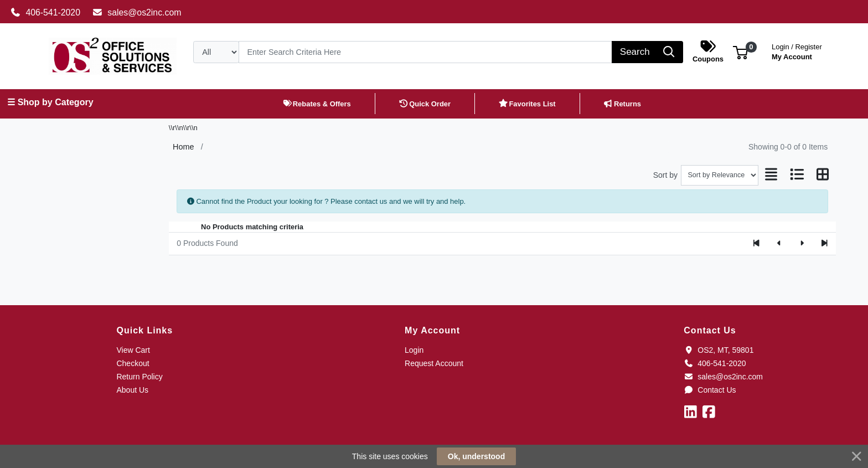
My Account (797, 51)
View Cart (133, 350)
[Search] (425, 52)
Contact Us (710, 390)
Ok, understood (476, 456)
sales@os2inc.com (137, 12)
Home (183, 147)
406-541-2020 (45, 12)
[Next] (802, 244)
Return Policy (139, 377)
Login (414, 350)
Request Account (434, 363)
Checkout (133, 363)
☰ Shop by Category (50, 102)
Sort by (665, 175)
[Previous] (779, 244)
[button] (740, 52)
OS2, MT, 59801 (719, 350)
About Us (132, 390)
